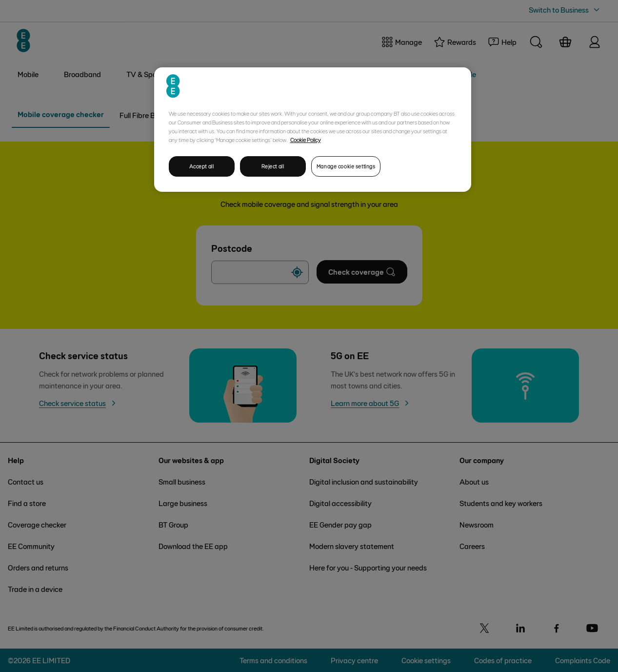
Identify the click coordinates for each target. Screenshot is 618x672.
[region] (313, 130)
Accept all (202, 166)
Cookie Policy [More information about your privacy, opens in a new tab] (306, 140)
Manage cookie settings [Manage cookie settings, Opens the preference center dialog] (346, 166)
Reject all (273, 166)
